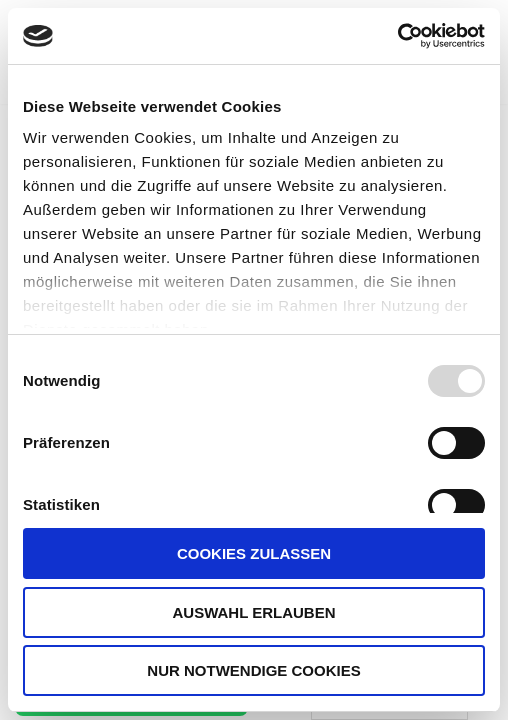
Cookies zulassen (254, 553)
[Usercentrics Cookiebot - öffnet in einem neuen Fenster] (397, 36)
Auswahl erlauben (253, 612)
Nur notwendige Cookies (253, 670)
